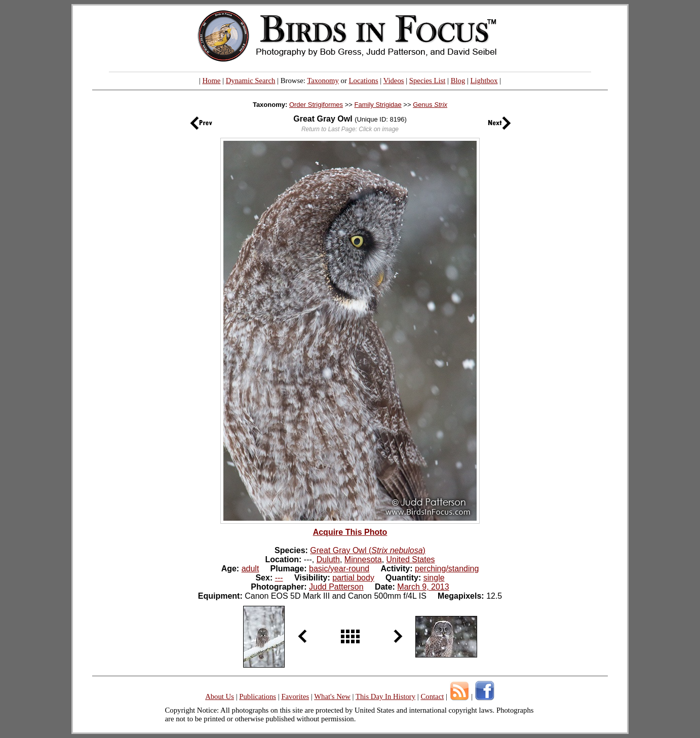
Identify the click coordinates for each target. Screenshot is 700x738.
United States (411, 559)
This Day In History (385, 696)
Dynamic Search (251, 81)
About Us (220, 696)
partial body (353, 578)
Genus (430, 105)
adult (250, 569)
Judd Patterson (336, 587)
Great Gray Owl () (368, 550)
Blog (458, 81)
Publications (258, 696)
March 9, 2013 (423, 587)
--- (279, 578)
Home (211, 81)
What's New (332, 696)
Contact (432, 696)
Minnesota (363, 559)
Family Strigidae (378, 105)
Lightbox (484, 81)
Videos (394, 81)
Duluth (328, 559)
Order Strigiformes (316, 105)
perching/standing (447, 569)
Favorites (295, 696)
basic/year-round (339, 569)
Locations (364, 81)
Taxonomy (323, 81)
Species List (427, 81)
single (434, 578)
